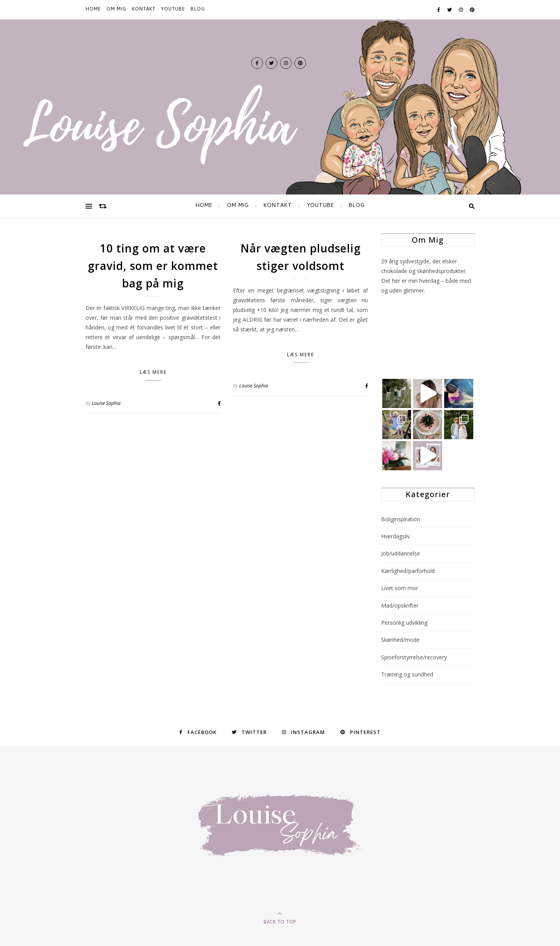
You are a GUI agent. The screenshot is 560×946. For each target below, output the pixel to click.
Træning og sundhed (407, 674)
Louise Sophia (106, 403)
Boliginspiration (401, 519)
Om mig (116, 10)
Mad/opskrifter (400, 605)
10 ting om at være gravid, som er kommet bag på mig (153, 266)
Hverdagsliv (395, 536)
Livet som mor (400, 588)
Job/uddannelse (401, 553)
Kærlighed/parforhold (408, 571)
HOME (93, 10)
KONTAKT (144, 10)
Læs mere (153, 372)
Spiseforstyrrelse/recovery (414, 657)
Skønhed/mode (400, 640)
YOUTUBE (173, 10)
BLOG (198, 10)
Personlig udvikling (404, 623)
